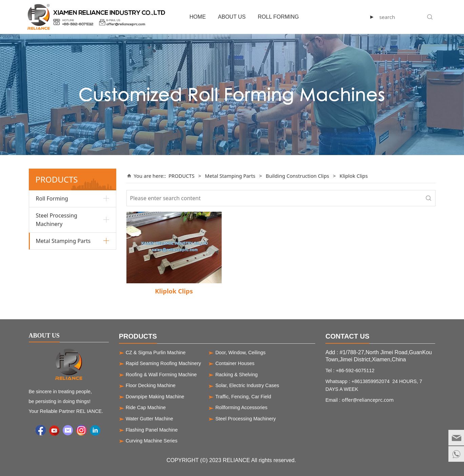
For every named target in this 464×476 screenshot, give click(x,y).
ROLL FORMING (278, 17)
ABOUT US (232, 17)
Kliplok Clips (174, 291)
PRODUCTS (181, 176)
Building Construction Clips (297, 176)
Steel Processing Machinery (57, 220)
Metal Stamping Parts (63, 241)
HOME (198, 17)
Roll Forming (52, 198)
